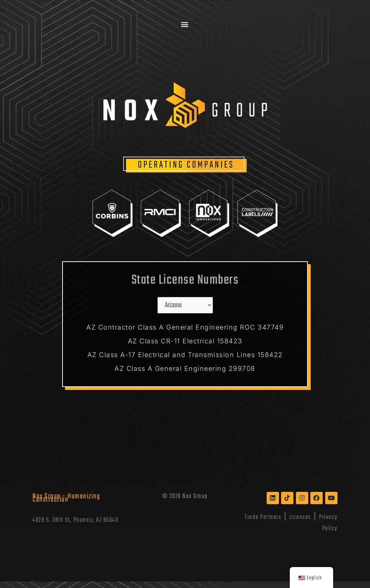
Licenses (300, 517)
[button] (185, 24)
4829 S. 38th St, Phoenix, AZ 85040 (75, 520)
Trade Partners (263, 517)
